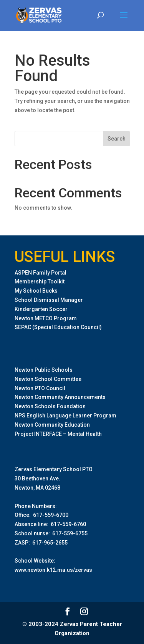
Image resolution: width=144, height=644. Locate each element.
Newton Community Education (52, 425)
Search (117, 139)
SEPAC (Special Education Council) (58, 327)
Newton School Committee (48, 379)
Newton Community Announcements (60, 397)
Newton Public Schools (44, 370)
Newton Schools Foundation (50, 406)
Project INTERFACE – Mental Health (58, 434)
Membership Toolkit (40, 281)
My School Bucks (36, 291)
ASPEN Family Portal (41, 273)
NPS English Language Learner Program (65, 416)
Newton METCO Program (46, 318)
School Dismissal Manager (49, 300)
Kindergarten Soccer (41, 309)
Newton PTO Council (40, 388)
